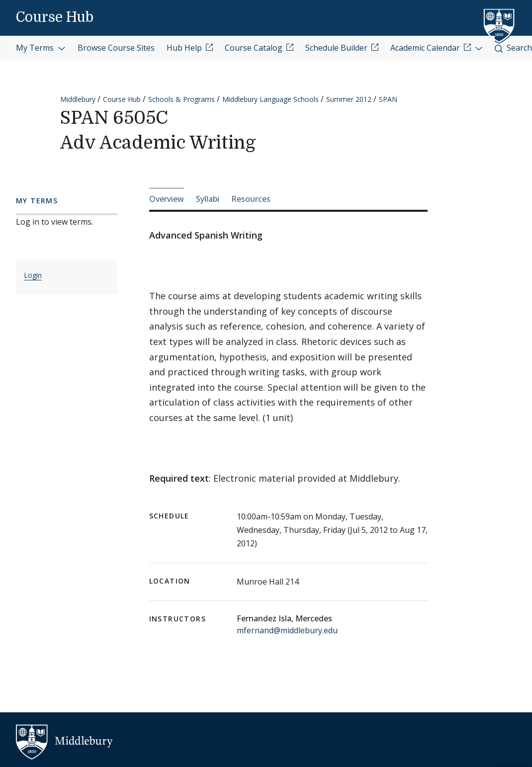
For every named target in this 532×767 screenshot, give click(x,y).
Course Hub (55, 17)
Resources (251, 199)
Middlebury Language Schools (270, 99)
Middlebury (78, 99)
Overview (167, 199)
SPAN (388, 99)
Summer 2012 (349, 99)
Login (33, 275)
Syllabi (208, 199)
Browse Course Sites (116, 48)
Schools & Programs (181, 99)
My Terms (41, 48)
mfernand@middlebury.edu (287, 630)
